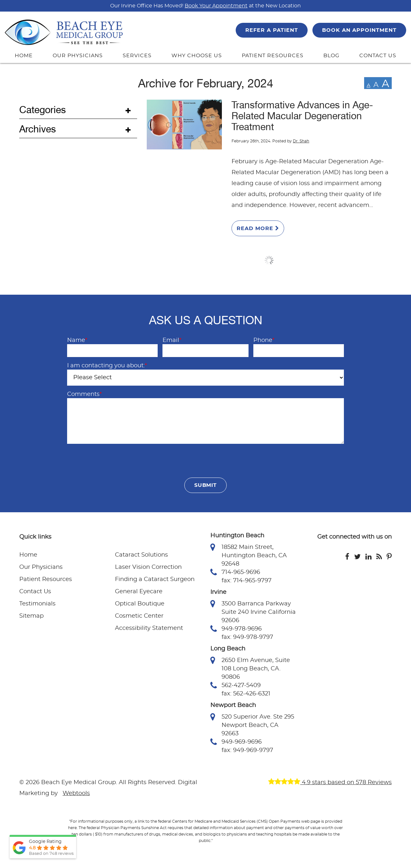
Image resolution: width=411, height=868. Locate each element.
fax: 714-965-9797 (247, 581)
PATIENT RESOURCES (272, 56)
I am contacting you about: (107, 366)
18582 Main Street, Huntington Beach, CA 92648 (249, 555)
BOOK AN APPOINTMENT (359, 30)
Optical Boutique (140, 604)
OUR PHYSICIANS (78, 56)
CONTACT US (378, 56)
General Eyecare (139, 592)
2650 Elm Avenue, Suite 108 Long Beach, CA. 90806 (250, 668)
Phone (264, 340)
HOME (24, 56)
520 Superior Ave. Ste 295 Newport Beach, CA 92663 (252, 725)
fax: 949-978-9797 (247, 637)
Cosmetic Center (139, 616)
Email (172, 340)
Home (28, 555)
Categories (43, 110)
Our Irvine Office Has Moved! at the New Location (205, 6)
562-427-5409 (236, 685)
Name (77, 340)
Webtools (76, 793)
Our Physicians (41, 567)
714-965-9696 (235, 572)
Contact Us (35, 592)
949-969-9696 (236, 742)
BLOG (331, 56)
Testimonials (37, 604)
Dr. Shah (301, 141)
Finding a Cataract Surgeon (155, 579)
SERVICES (137, 56)
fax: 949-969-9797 (247, 750)
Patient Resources (46, 579)
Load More (269, 260)
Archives (38, 129)
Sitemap (31, 616)
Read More (258, 228)
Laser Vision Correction (148, 567)
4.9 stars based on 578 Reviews (330, 783)
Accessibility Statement (149, 628)
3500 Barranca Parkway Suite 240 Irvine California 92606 (253, 612)
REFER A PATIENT (271, 30)
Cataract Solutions (141, 555)
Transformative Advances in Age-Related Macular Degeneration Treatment (302, 116)
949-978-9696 (236, 629)
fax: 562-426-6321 (246, 694)
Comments (84, 394)
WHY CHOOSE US (197, 56)
